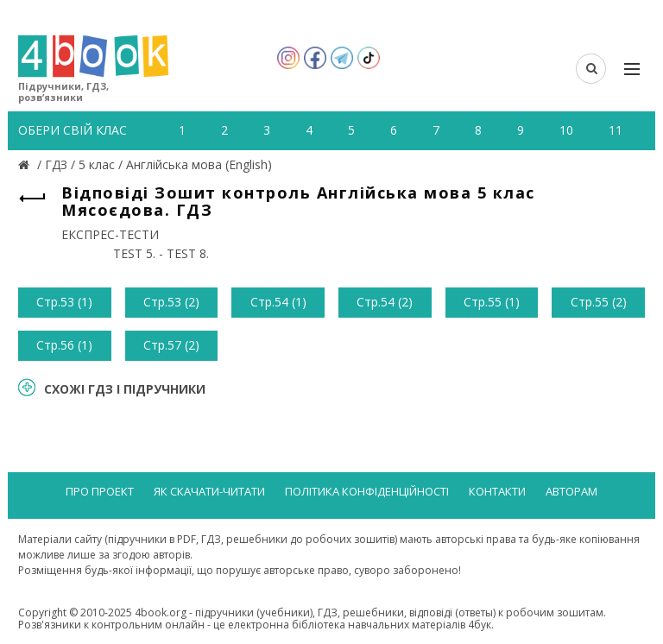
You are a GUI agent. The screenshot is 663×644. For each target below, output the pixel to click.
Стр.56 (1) (64, 345)
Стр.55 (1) (492, 302)
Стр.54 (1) (278, 302)
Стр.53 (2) (171, 302)
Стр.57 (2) (171, 345)
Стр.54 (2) (385, 302)
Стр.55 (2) (599, 302)
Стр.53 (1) (64, 302)
